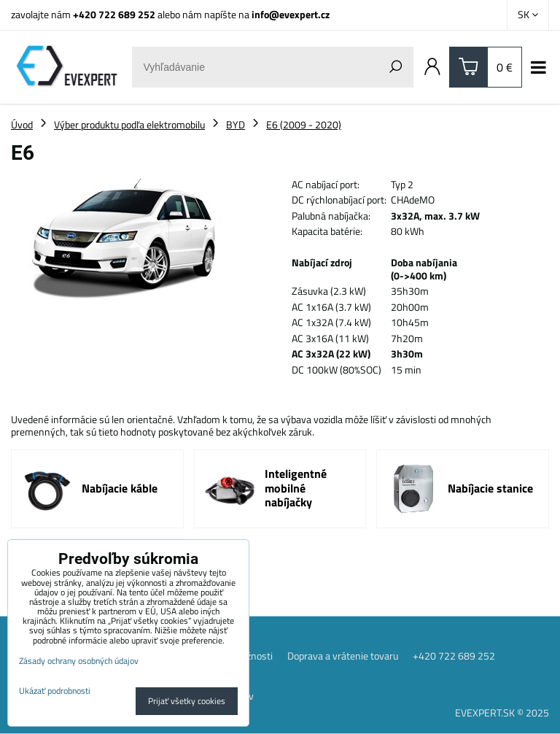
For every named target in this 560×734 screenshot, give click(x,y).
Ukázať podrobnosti (55, 691)
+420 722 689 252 (114, 14)
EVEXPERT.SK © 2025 (502, 712)
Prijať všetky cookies (187, 701)
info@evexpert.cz (291, 14)
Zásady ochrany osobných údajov (79, 661)
